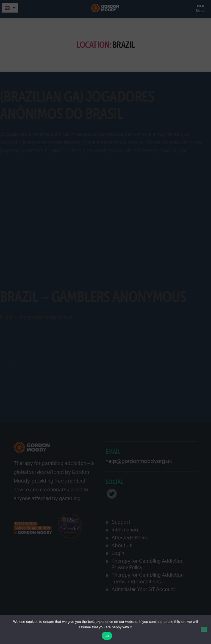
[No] (204, 629)
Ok (107, 636)
